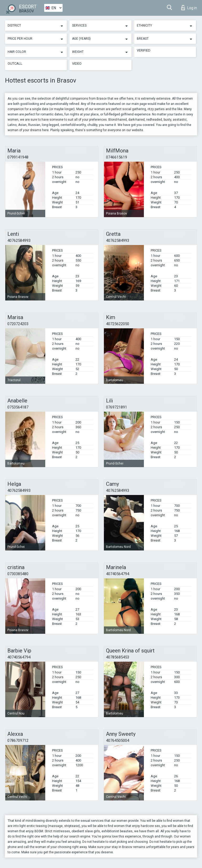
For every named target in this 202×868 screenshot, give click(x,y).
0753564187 (18, 407)
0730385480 (18, 574)
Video (77, 63)
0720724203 (18, 324)
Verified (144, 50)
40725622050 (118, 324)
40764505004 (118, 741)
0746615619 (117, 157)
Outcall (15, 63)
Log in (189, 8)
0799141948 (18, 157)
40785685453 (118, 657)
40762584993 (19, 241)
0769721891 (117, 407)
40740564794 (118, 574)
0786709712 (18, 741)
